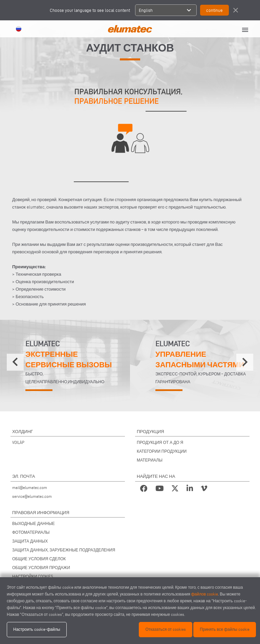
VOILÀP (18, 442)
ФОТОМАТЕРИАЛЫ (31, 532)
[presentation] (15, 362)
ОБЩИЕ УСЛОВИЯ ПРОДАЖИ (41, 568)
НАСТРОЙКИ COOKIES (33, 576)
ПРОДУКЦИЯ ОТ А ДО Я (160, 442)
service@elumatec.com (32, 496)
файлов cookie (205, 594)
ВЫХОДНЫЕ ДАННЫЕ (34, 523)
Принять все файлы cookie (225, 629)
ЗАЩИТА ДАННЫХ (30, 541)
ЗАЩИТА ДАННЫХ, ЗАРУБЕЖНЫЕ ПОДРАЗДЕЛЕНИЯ (64, 550)
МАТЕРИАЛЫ (150, 460)
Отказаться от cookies (166, 629)
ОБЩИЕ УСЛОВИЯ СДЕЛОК (39, 559)
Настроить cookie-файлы (37, 629)
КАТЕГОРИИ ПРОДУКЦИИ (162, 451)
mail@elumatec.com (30, 487)
